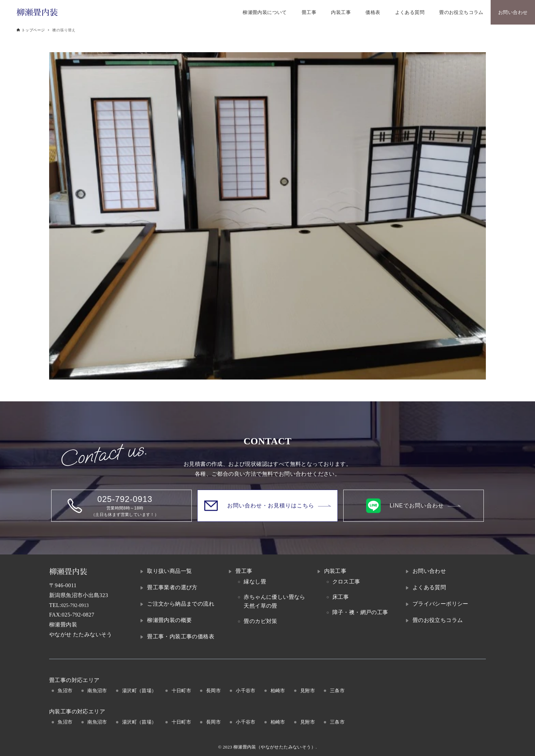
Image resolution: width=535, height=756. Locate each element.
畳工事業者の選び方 (172, 587)
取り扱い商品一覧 (169, 571)
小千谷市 (246, 691)
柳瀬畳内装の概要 (169, 620)
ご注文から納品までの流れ (181, 604)
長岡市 (213, 691)
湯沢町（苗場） (139, 691)
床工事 (341, 597)
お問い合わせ (429, 571)
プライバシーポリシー (440, 604)
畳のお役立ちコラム (438, 620)
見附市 (308, 691)
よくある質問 (429, 587)
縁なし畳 (255, 582)
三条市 (337, 691)
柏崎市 (278, 691)
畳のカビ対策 (260, 621)
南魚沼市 (97, 691)
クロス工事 (346, 582)
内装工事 (335, 571)
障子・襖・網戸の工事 (360, 612)
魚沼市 (65, 691)
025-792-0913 (77, 605)
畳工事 (244, 571)
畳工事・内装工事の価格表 (181, 636)
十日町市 (182, 691)
